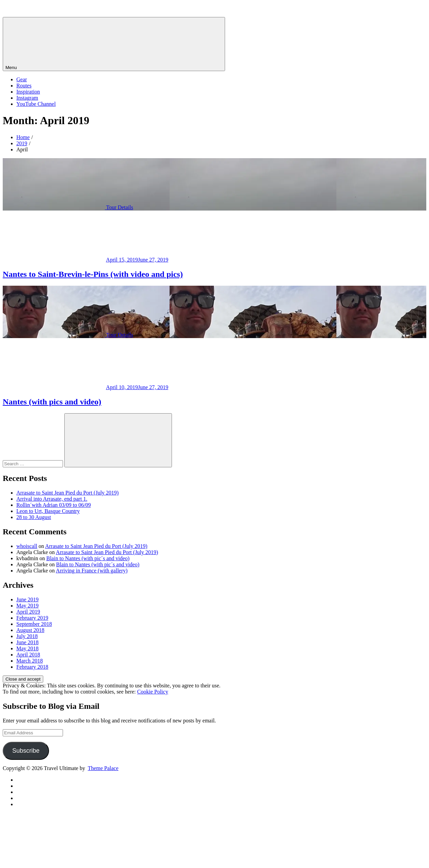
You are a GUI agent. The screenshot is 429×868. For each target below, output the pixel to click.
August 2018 (30, 630)
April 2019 (28, 612)
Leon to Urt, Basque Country (48, 511)
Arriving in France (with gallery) (92, 571)
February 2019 (32, 618)
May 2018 (27, 648)
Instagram (27, 98)
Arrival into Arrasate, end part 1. (52, 499)
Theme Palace (103, 768)
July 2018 (27, 636)
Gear (22, 79)
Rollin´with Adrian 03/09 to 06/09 (54, 505)
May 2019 (27, 606)
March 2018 (30, 661)
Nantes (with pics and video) (52, 402)
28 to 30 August (34, 517)
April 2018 (28, 655)
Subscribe (26, 751)
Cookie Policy (153, 692)
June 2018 (27, 642)
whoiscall (27, 546)
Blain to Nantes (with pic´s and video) (88, 558)
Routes (24, 86)
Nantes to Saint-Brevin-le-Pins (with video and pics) (93, 274)
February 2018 (32, 667)
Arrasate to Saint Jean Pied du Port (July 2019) (67, 493)
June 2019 (27, 599)
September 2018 (34, 624)
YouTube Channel (36, 104)
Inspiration (28, 92)
